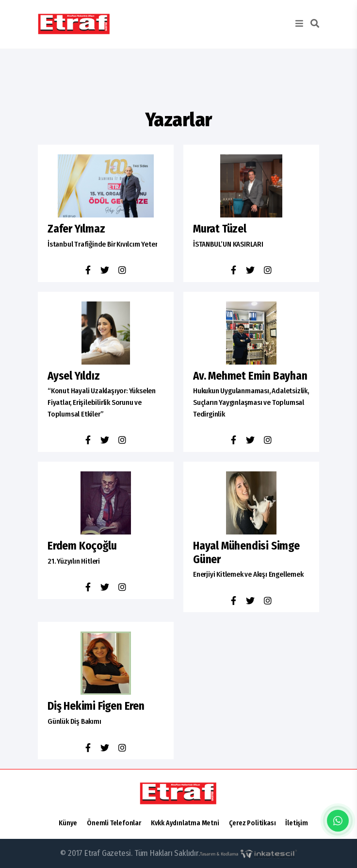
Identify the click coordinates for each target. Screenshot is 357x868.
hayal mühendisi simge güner (246, 553)
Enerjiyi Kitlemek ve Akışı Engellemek (248, 574)
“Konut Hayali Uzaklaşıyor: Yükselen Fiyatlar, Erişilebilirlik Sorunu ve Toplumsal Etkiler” (102, 402)
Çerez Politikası (252, 823)
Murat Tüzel (220, 229)
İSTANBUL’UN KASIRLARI (228, 244)
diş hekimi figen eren (96, 706)
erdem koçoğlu (82, 546)
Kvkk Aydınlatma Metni (185, 823)
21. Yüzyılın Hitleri (74, 561)
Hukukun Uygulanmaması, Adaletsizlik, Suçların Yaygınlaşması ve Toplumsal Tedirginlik (251, 402)
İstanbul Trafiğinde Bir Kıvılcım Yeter (102, 244)
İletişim (296, 823)
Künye (68, 823)
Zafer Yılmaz (76, 229)
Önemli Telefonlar (114, 823)
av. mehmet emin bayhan (250, 376)
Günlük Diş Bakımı (74, 721)
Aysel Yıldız (74, 376)
